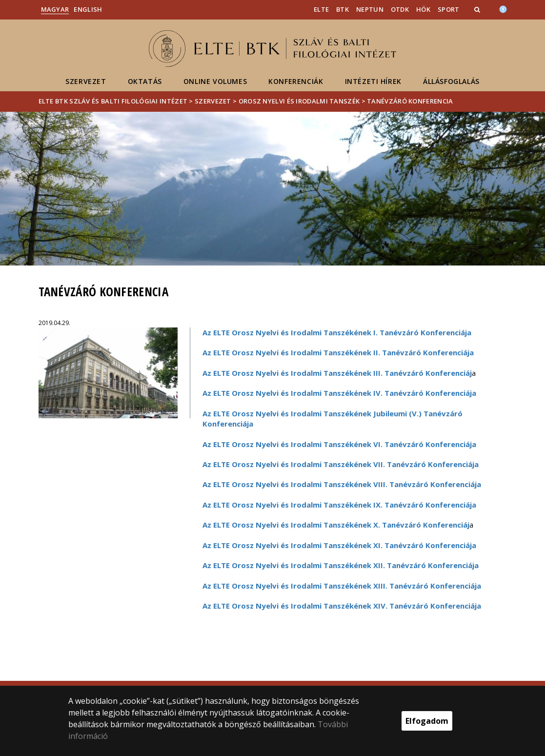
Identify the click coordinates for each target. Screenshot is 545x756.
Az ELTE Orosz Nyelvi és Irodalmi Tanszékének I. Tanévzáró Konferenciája (337, 332)
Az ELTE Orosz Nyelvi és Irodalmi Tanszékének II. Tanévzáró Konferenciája (338, 352)
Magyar (55, 9)
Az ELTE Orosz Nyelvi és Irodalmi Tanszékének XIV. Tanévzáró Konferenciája (342, 606)
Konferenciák (296, 81)
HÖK (423, 9)
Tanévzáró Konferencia (410, 101)
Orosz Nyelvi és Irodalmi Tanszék (299, 101)
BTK (343, 9)
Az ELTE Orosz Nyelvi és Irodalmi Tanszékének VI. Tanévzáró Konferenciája (339, 444)
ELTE (321, 9)
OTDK (400, 9)
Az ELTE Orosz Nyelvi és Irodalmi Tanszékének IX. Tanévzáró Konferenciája (339, 505)
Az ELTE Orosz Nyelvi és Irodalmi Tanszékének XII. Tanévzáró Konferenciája (341, 565)
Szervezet (86, 81)
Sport (449, 9)
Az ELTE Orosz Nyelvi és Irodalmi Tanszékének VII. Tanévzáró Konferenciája (341, 464)
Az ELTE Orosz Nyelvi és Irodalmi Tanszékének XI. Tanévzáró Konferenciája (339, 545)
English (88, 9)
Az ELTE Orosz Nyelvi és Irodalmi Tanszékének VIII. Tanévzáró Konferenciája (342, 484)
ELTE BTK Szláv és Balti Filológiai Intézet (113, 101)
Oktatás (145, 81)
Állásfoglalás (451, 81)
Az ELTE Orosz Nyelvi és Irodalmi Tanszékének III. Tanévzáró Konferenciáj (337, 373)
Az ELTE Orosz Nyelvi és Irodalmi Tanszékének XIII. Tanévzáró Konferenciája (342, 586)
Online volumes (215, 81)
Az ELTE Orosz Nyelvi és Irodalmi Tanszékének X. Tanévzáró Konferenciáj (336, 525)
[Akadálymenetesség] (503, 8)
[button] (478, 9)
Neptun (370, 9)
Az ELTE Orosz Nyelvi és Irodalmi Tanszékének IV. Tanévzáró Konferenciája (339, 393)
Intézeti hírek (373, 81)
